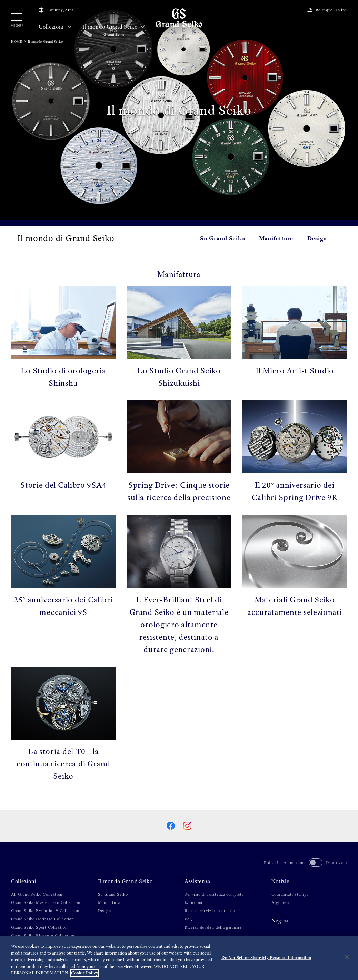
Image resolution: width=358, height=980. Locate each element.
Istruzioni (193, 902)
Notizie (280, 881)
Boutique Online (327, 10)
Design (317, 238)
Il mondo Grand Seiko (114, 27)
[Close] (347, 957)
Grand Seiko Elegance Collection (43, 936)
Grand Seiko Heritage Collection (42, 919)
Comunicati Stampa (290, 894)
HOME (17, 42)
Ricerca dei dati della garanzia (213, 927)
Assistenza (197, 881)
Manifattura (276, 238)
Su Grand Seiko (223, 238)
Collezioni (55, 27)
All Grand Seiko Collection (37, 894)
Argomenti (282, 902)
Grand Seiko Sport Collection (39, 927)
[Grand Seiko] (179, 18)
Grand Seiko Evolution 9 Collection (45, 911)
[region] (179, 958)
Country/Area (56, 10)
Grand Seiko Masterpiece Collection (46, 902)
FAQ (189, 919)
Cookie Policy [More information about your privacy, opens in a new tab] (84, 973)
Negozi (280, 921)
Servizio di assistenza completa (214, 894)
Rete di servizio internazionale (214, 911)
